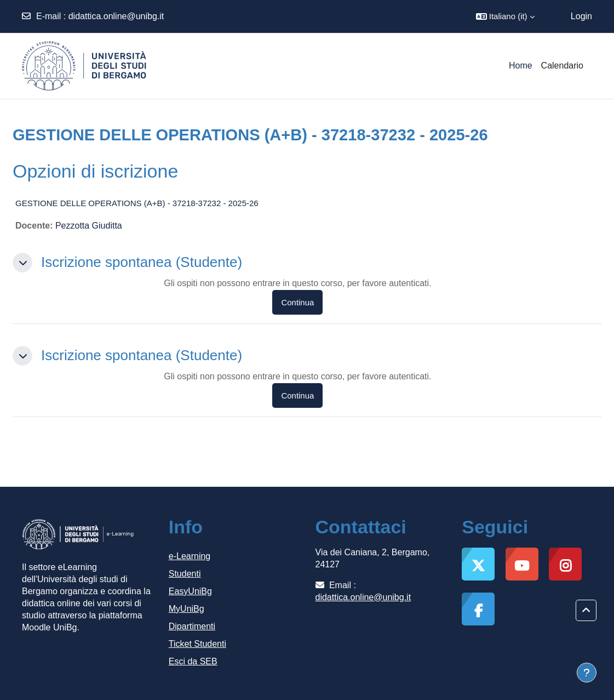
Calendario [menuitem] (562, 66)
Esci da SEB (193, 661)
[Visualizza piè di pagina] (587, 673)
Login (581, 16)
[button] (505, 16)
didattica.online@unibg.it (116, 16)
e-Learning (190, 556)
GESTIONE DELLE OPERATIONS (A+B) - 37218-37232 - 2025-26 (137, 203)
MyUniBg (187, 609)
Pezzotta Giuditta (89, 226)
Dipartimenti (192, 626)
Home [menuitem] (521, 66)
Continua (297, 302)
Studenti (185, 574)
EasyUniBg (190, 591)
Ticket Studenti (197, 644)
